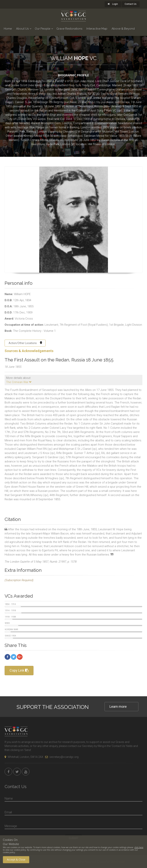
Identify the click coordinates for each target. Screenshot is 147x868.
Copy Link (19, 670)
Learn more (118, 707)
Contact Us (131, 4)
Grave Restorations (69, 29)
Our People (43, 29)
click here (139, 847)
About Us (22, 29)
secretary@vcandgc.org (62, 757)
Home (8, 29)
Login (113, 4)
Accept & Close (16, 859)
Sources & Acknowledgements (29, 351)
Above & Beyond (123, 29)
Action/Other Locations (25, 343)
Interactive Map (97, 29)
